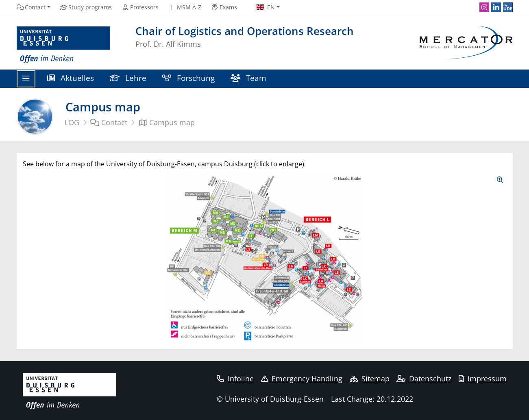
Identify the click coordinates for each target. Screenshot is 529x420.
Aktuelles (71, 78)
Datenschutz (424, 379)
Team (249, 78)
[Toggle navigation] (26, 79)
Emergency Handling (302, 379)
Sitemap (370, 379)
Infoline (235, 379)
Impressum (483, 379)
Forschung (189, 78)
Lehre (128, 78)
